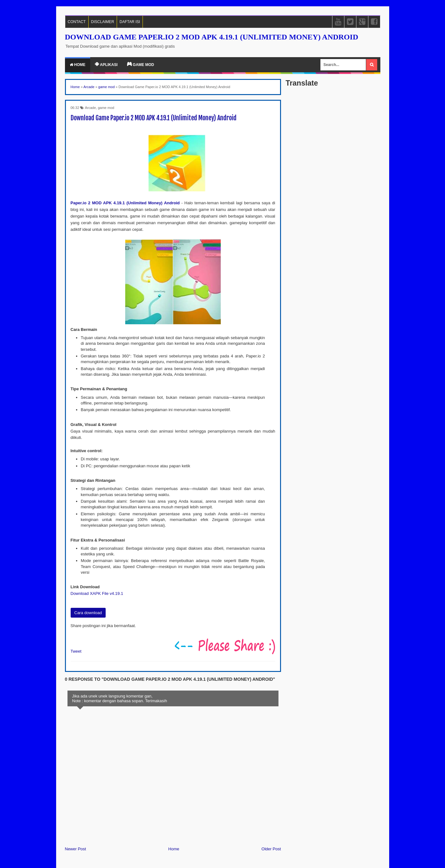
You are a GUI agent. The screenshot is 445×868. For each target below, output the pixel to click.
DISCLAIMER (103, 22)
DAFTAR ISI (130, 22)
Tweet (76, 651)
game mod (106, 108)
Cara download (88, 613)
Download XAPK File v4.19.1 (97, 593)
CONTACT (77, 22)
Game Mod (141, 64)
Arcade (90, 108)
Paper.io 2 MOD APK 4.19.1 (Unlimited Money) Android (125, 203)
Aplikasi (106, 64)
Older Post (271, 849)
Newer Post (76, 849)
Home (78, 65)
